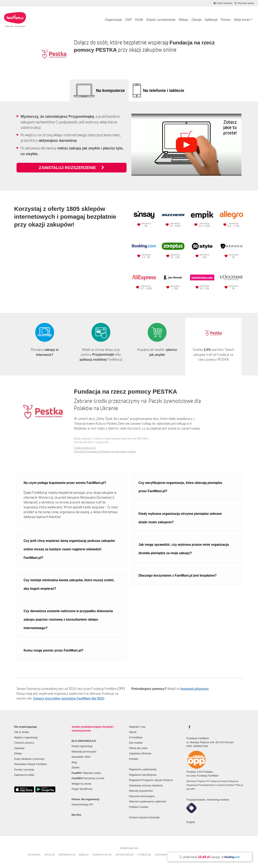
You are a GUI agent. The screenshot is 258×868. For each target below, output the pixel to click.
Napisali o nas (137, 727)
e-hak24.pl (144, 854)
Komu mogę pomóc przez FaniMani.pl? (54, 650)
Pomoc (226, 20)
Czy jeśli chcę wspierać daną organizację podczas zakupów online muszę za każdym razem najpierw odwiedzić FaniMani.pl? (69, 549)
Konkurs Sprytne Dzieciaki (144, 817)
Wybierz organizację (26, 737)
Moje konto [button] (242, 20)
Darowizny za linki (88, 778)
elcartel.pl (34, 854)
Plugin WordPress (82, 789)
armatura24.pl (124, 854)
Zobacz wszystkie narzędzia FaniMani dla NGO (69, 698)
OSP (129, 20)
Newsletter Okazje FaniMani (31, 764)
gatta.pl (84, 854)
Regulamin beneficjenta (143, 775)
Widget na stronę (81, 784)
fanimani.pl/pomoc (195, 689)
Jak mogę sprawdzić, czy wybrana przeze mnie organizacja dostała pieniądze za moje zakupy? (184, 549)
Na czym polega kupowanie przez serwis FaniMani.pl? (65, 483)
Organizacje (113, 20)
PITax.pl (239, 785)
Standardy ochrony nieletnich (146, 786)
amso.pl (49, 854)
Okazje (197, 20)
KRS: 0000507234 (197, 746)
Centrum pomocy (24, 743)
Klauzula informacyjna (142, 796)
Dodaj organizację (82, 746)
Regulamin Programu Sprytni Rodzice (151, 780)
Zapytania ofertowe (140, 753)
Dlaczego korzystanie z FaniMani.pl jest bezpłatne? (178, 575)
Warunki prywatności (141, 791)
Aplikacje (211, 20)
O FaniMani (136, 737)
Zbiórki (75, 768)
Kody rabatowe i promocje (29, 759)
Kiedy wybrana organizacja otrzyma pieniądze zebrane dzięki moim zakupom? (180, 518)
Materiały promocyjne (84, 752)
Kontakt (133, 759)
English (191, 822)
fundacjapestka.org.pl (85, 448)
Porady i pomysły (24, 770)
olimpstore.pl (67, 854)
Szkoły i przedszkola (161, 20)
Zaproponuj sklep (24, 775)
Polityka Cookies (139, 807)
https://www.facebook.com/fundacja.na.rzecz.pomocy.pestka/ (105, 451)
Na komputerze (110, 90)
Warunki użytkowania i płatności (148, 801)
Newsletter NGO (81, 757)
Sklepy (183, 20)
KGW (139, 20)
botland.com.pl (102, 854)
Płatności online (86, 773)
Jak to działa (21, 732)
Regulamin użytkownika (143, 769)
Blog (74, 762)
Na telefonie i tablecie (164, 90)
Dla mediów (136, 743)
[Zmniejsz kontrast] (223, 3)
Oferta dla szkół (138, 748)
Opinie (133, 732)
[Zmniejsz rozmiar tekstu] (244, 3)
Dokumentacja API (82, 804)
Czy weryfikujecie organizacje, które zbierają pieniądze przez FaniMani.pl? (180, 487)
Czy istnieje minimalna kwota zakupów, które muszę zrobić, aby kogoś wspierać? (69, 584)
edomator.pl (163, 854)
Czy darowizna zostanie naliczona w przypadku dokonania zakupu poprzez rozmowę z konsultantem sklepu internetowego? (68, 619)
